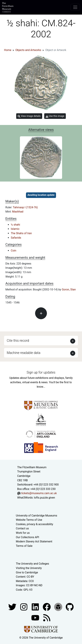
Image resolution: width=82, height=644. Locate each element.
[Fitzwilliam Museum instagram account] (24, 607)
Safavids (16, 238)
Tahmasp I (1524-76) (25, 207)
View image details (29, 116)
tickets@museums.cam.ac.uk (39, 493)
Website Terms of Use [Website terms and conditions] (29, 520)
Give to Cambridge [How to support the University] (27, 572)
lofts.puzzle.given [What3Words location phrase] (44, 498)
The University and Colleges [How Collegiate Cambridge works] (32, 564)
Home (8, 50)
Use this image (55, 116)
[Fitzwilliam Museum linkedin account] (47, 607)
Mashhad (18, 212)
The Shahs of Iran (21, 233)
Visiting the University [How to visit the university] (29, 568)
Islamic (15, 229)
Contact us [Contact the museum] (22, 528)
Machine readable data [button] (24, 353)
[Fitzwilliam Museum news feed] (47, 617)
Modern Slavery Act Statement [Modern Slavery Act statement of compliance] (34, 541)
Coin (13, 251)
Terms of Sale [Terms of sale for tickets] (24, 546)
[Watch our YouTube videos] (36, 617)
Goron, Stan (69, 289)
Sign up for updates (41, 372)
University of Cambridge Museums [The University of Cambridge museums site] (37, 516)
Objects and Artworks (28, 50)
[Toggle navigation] (75, 7)
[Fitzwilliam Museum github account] (70, 607)
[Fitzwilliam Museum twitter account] (13, 607)
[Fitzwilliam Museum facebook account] (36, 607)
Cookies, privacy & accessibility (35, 524)
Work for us (23, 533)
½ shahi (15, 225)
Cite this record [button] (18, 341)
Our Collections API (28, 537)
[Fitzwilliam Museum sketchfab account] (59, 607)
